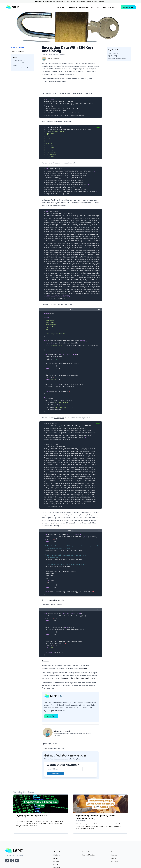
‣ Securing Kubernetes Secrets (22, 68)
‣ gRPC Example (113, 56)
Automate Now (110, 7)
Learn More (102, 1)
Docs (93, 7)
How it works (61, 7)
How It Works (57, 861)
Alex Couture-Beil (62, 731)
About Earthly (115, 861)
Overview (56, 858)
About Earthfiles (87, 852)
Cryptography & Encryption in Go (31, 816)
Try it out (45, 661)
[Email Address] (65, 769)
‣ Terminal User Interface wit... (118, 58)
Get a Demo (56, 855)
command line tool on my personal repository (80, 678)
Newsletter (114, 855)
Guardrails (73, 7)
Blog (99, 7)
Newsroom (114, 858)
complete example (57, 600)
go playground (59, 418)
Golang (21, 48)
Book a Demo (128, 7)
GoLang (84, 668)
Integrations (84, 7)
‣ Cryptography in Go (19, 60)
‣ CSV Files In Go (113, 53)
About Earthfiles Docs (88, 855)
